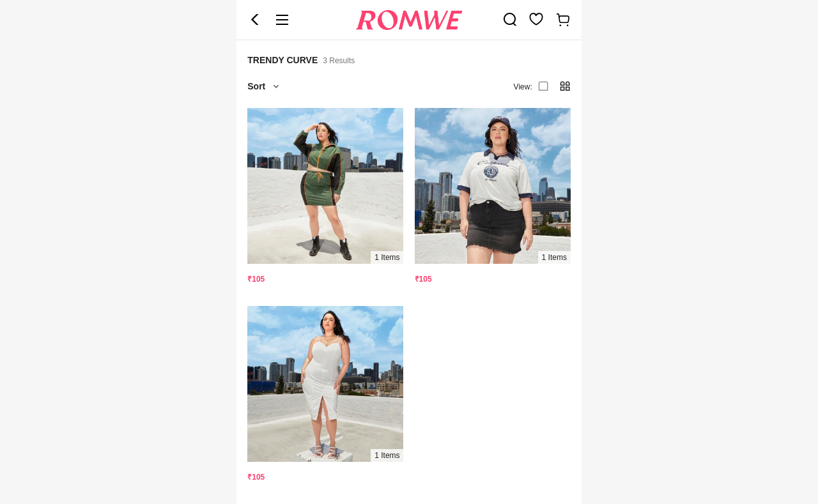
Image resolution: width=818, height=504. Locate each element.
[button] (255, 20)
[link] (510, 19)
